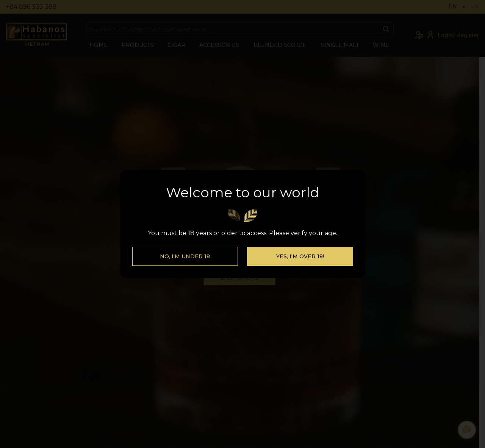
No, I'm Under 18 (185, 264)
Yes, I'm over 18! (300, 264)
